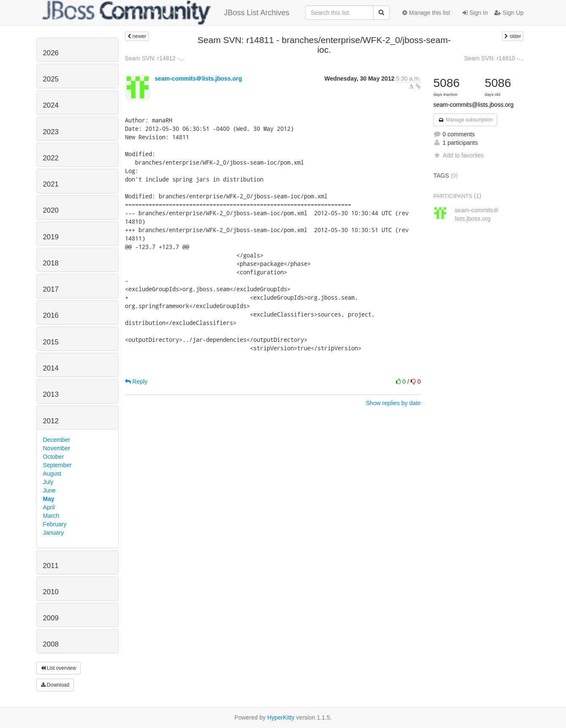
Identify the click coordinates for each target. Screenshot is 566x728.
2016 (51, 315)
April (49, 507)
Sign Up (509, 13)
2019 (51, 237)
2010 (51, 592)
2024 (51, 105)
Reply (136, 382)
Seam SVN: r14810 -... (494, 58)
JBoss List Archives (166, 13)
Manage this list (426, 13)
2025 (51, 79)
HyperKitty (281, 717)
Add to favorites (459, 155)
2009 (51, 618)
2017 (51, 289)
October (54, 457)
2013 (51, 394)
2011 (51, 566)
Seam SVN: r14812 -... (155, 58)
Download (55, 685)
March (51, 516)
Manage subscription (466, 120)
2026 (51, 53)
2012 (51, 421)
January (54, 533)
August (52, 474)
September (57, 465)
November (57, 448)
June (49, 490)
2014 (51, 368)
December (57, 440)
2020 (51, 210)
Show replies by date (393, 403)
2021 (51, 184)
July (48, 482)
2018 (51, 263)
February (55, 524)
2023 (51, 132)
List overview (59, 668)
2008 (51, 644)
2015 (51, 342)
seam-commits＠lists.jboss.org (198, 78)
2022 (51, 158)
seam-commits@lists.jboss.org (474, 105)
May (49, 499)
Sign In (475, 13)
